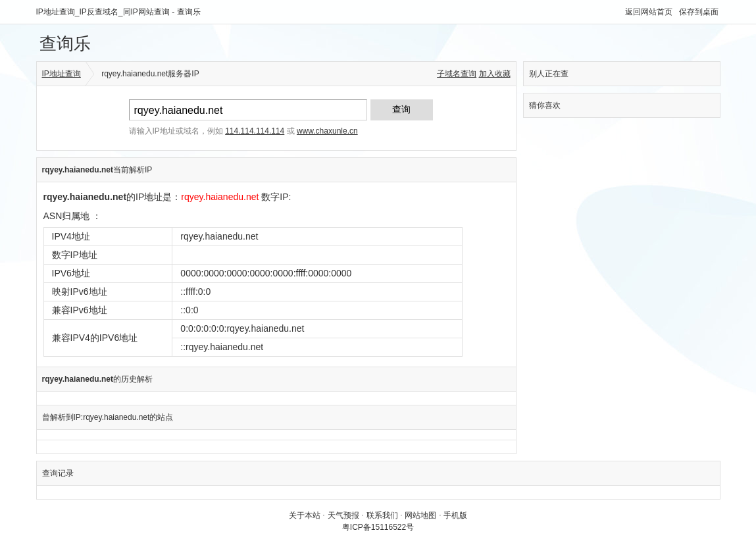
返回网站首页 (649, 12)
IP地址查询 (62, 74)
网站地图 (420, 515)
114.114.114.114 (255, 131)
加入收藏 (495, 74)
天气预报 (343, 515)
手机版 (455, 515)
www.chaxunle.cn (327, 131)
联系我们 (382, 515)
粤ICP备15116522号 (378, 527)
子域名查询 (457, 74)
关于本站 (305, 515)
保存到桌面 (699, 12)
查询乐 (65, 43)
